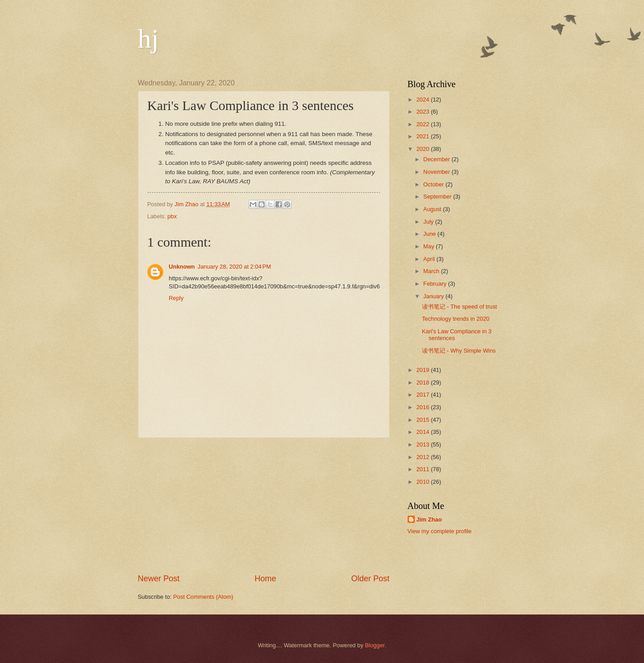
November (437, 172)
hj (149, 39)
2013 (423, 444)
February (436, 284)
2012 (423, 457)
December (437, 159)
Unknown (182, 267)
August (433, 209)
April (430, 259)
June (431, 234)
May (430, 246)
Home (265, 579)
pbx (172, 216)
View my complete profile (440, 531)
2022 (423, 124)
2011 (423, 469)
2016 (423, 407)
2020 (423, 149)
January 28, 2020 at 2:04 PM (234, 267)
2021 (423, 136)
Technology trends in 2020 (456, 319)
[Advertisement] (264, 505)
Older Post (370, 579)
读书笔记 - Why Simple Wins (459, 351)
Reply (176, 298)
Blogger (375, 645)
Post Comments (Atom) (203, 597)
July (429, 222)
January (434, 296)
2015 (423, 420)
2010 (423, 482)
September (438, 197)
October (434, 184)
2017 (423, 395)
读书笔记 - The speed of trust (460, 307)
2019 (423, 370)
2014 (423, 432)
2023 (423, 112)
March (432, 271)
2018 (423, 382)
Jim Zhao (429, 519)
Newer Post (159, 579)
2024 (423, 99)
